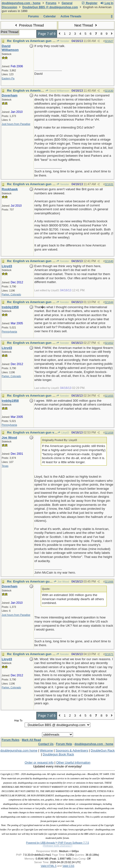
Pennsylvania (9, 332)
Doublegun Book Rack (58, 754)
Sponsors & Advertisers (72, 750)
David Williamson (57, 91)
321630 (109, 91)
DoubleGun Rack (103, 750)
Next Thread (86, 25)
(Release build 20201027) (57, 846)
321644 (109, 302)
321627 (109, 41)
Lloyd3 (63, 433)
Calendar (50, 16)
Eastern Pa (8, 78)
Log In (107, 3)
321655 (109, 396)
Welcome (46, 750)
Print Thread (10, 32)
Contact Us (46, 744)
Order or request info (39, 763)
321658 (109, 433)
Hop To (18, 720)
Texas (5, 466)
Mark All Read (31, 740)
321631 (109, 184)
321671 (109, 654)
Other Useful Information (73, 763)
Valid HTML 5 (48, 866)
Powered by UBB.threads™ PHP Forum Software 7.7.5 (57, 843)
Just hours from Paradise (16, 124)
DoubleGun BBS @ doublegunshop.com (50, 7)
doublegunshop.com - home (21, 3)
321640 (109, 261)
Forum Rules (11, 740)
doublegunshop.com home (19, 750)
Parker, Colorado (11, 294)
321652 (109, 343)
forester (63, 41)
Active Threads (71, 16)
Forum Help (64, 744)
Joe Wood (61, 582)
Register (89, 3)
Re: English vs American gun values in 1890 (41, 41)
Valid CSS (68, 866)
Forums (51, 3)
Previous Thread (29, 25)
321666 (109, 582)
